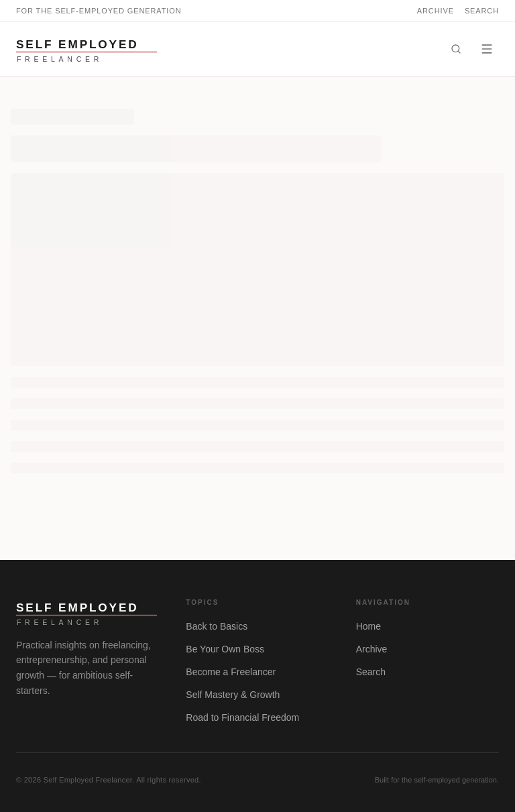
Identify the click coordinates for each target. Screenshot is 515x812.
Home (368, 626)
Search (482, 11)
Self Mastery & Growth (233, 695)
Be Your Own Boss (225, 649)
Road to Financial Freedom (242, 717)
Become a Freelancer (231, 672)
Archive (436, 11)
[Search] (456, 49)
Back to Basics (217, 626)
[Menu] (487, 49)
